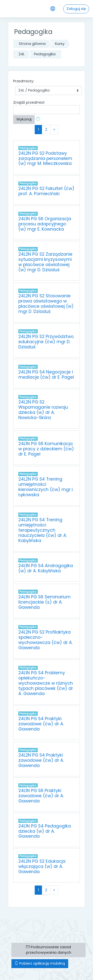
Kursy (60, 44)
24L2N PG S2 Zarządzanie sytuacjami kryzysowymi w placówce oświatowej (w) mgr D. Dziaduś (45, 262)
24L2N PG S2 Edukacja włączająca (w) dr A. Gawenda (42, 866)
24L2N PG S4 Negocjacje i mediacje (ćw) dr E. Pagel (46, 375)
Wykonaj (24, 119)
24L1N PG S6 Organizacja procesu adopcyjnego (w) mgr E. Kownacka (45, 224)
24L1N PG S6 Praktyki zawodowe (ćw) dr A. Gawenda (41, 796)
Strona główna (32, 44)
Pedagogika (45, 54)
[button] (39, 120)
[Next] (54, 129)
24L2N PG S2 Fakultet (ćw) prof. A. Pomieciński (46, 191)
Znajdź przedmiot (29, 102)
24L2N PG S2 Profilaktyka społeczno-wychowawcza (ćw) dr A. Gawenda (46, 640)
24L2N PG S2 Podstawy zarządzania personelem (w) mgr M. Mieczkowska (45, 158)
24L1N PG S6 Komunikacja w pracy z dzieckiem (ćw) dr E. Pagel (46, 449)
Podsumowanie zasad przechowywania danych (49, 950)
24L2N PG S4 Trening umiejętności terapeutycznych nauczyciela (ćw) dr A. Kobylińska (43, 530)
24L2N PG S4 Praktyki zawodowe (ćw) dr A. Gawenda (41, 760)
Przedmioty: (24, 81)
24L (22, 54)
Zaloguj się (76, 9)
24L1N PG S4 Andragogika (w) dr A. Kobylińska (46, 568)
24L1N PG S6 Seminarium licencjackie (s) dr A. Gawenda (45, 602)
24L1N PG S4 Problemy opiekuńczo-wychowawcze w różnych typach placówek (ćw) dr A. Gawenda (46, 683)
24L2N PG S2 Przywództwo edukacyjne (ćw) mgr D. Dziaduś (46, 342)
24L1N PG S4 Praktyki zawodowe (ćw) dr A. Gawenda (41, 724)
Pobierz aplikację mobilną (40, 963)
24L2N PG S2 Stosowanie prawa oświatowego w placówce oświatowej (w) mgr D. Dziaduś (46, 304)
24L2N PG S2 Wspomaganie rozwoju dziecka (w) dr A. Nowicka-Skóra (43, 410)
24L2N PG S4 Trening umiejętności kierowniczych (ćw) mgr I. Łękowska (46, 487)
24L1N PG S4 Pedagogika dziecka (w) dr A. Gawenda (45, 831)
